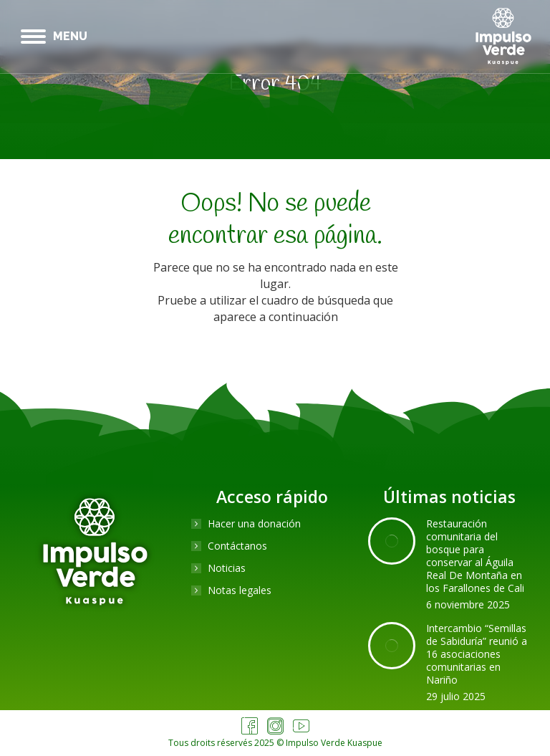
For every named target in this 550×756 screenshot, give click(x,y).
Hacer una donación (254, 524)
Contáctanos (237, 546)
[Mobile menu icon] (54, 37)
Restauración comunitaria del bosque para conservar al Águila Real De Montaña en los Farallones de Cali (475, 556)
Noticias (227, 568)
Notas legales (240, 590)
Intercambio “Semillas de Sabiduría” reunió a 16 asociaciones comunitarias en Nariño (477, 654)
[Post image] (392, 541)
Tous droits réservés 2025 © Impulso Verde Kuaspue (275, 743)
